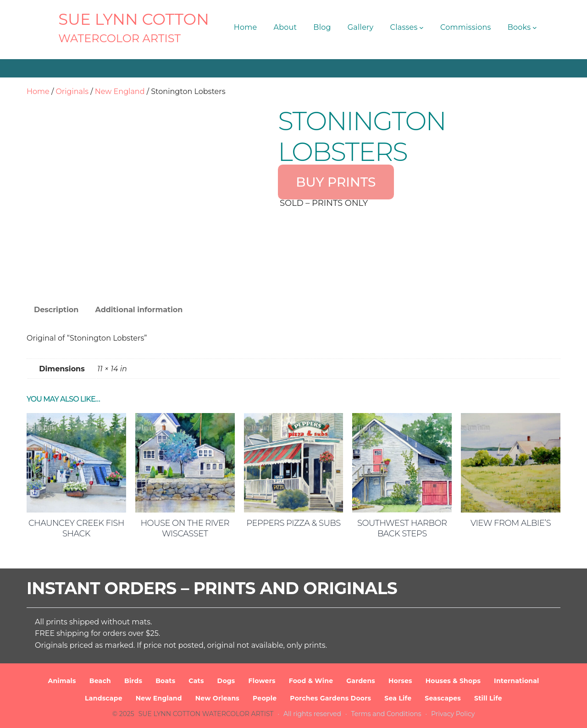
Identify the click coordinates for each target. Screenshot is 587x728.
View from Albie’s (511, 523)
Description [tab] (56, 310)
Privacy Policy (453, 714)
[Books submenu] (535, 28)
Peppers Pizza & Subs (293, 523)
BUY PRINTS (336, 182)
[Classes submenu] (421, 28)
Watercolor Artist (119, 38)
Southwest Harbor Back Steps (402, 528)
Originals (72, 91)
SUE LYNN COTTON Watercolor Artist (206, 714)
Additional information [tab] (139, 310)
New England (120, 91)
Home (38, 91)
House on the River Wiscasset (185, 528)
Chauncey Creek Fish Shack (76, 528)
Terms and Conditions (386, 714)
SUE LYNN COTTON (134, 19)
